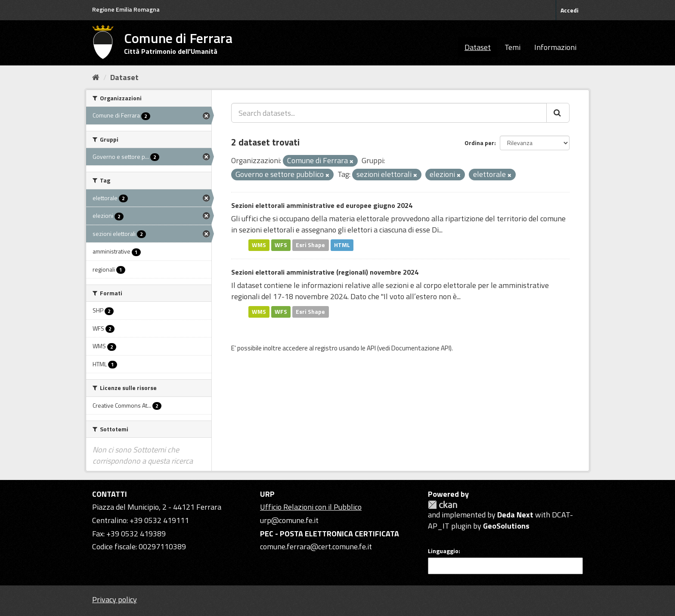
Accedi (570, 10)
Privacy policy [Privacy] (115, 599)
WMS (259, 245)
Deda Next (515, 515)
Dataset (478, 47)
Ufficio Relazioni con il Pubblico (311, 507)
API (371, 348)
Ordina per (479, 143)
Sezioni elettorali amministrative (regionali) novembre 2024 (325, 272)
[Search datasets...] (389, 113)
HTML (342, 245)
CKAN (443, 505)
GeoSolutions (506, 526)
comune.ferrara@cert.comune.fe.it (316, 546)
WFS (281, 245)
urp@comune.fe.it (289, 520)
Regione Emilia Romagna (126, 9)
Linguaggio (443, 551)
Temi (512, 47)
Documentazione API (421, 348)
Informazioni (555, 47)
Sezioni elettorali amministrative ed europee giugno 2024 (322, 205)
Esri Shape (310, 245)
